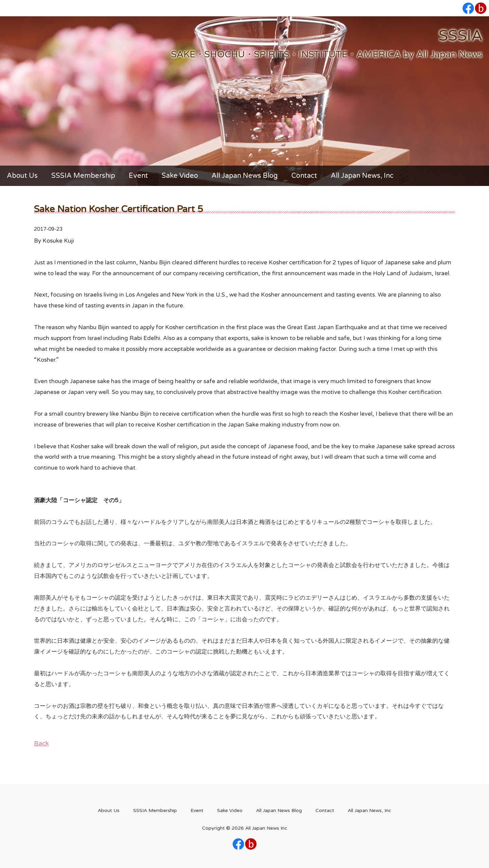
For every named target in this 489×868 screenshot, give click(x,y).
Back (41, 743)
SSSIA (460, 36)
